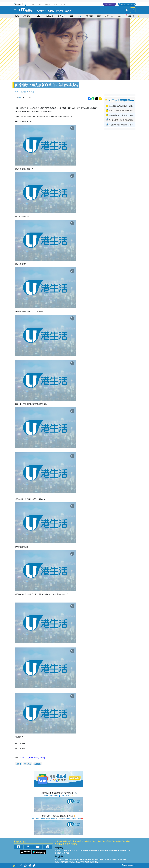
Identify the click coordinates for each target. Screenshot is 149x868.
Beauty (48, 4)
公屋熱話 (51, 11)
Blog (55, 4)
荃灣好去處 (111, 841)
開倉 (70, 841)
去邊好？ (121, 16)
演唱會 (17, 16)
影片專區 (89, 16)
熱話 (33, 92)
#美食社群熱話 (71, 859)
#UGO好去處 (60, 859)
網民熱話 (28, 764)
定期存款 (68, 11)
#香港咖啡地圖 (97, 859)
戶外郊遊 (67, 844)
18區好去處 (109, 16)
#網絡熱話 (94, 862)
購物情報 (50, 16)
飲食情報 (61, 16)
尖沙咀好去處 (78, 841)
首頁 (17, 92)
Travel (32, 4)
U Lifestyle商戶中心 (110, 4)
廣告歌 (19, 764)
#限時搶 (123, 859)
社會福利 (75, 844)
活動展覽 (58, 841)
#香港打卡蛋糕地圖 (84, 859)
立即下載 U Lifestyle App (128, 4)
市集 (65, 841)
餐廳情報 (58, 844)
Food (40, 4)
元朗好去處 (101, 841)
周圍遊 (99, 16)
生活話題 (25, 92)
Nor (20, 97)
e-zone (63, 4)
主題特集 (131, 16)
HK (25, 4)
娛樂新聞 (60, 11)
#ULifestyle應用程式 (111, 859)
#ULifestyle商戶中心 (77, 862)
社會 (79, 16)
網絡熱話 (38, 764)
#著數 (87, 862)
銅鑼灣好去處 (90, 841)
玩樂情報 (38, 16)
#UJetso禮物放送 (61, 862)
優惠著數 (27, 16)
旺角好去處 (121, 841)
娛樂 (71, 16)
